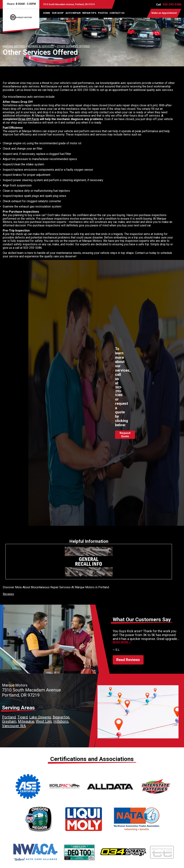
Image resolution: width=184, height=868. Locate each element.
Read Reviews (128, 660)
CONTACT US (117, 13)
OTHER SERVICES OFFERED (73, 46)
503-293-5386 (172, 4)
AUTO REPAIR (73, 13)
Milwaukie (26, 721)
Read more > (122, 642)
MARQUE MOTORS (14, 46)
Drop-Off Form (29, 119)
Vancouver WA (14, 726)
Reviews (8, 594)
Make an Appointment (164, 13)
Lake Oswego (40, 717)
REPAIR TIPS (89, 13)
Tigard (22, 717)
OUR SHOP (58, 13)
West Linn (44, 721)
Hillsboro (61, 721)
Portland (9, 717)
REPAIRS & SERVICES (41, 46)
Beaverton (61, 717)
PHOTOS (103, 13)
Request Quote (125, 435)
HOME (46, 13)
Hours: (21, 4)
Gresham (9, 721)
